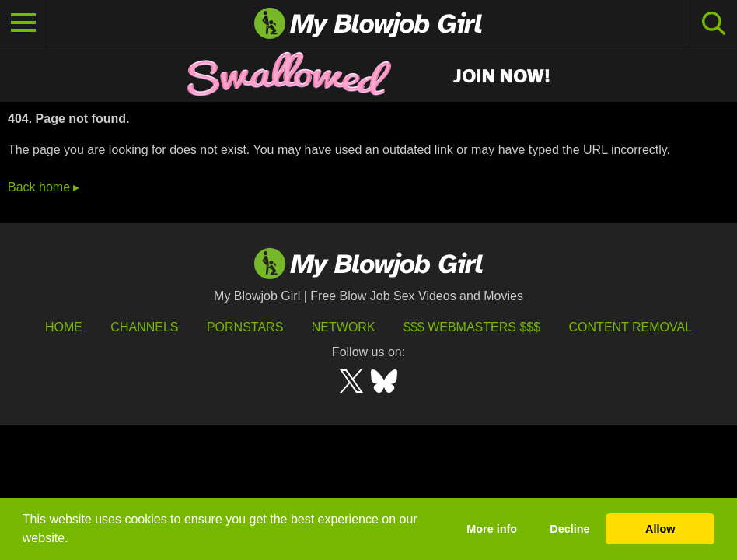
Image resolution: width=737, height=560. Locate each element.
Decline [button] (569, 529)
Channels (144, 327)
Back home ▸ (44, 187)
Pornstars (245, 327)
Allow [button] (660, 529)
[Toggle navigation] (23, 23)
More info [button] (492, 529)
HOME (64, 327)
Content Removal (631, 327)
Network (344, 327)
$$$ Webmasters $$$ (472, 327)
